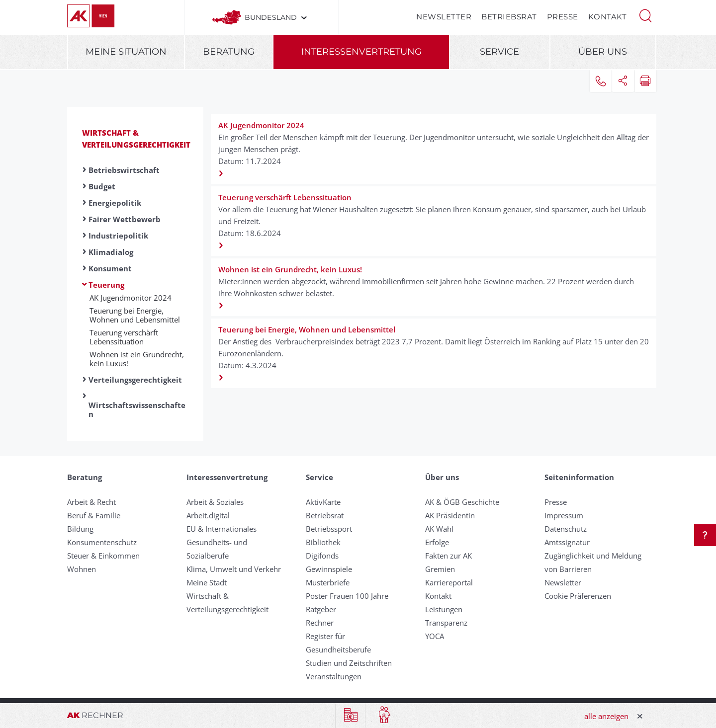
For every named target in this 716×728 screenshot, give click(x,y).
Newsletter (444, 17)
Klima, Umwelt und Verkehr (234, 569)
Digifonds (322, 556)
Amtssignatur (567, 542)
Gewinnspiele (329, 569)
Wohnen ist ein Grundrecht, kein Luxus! (137, 359)
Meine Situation (126, 52)
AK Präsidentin (450, 515)
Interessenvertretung (361, 52)
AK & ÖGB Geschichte (462, 502)
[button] (645, 15)
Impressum (564, 515)
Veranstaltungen (334, 676)
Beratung (229, 52)
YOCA (435, 636)
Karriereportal (449, 582)
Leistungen (444, 609)
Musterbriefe (328, 582)
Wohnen (82, 569)
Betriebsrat (509, 17)
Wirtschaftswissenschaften (137, 409)
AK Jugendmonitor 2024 (131, 298)
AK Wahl (439, 529)
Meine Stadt (207, 582)
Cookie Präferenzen (578, 596)
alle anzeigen (606, 716)
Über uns (603, 52)
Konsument (110, 268)
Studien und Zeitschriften (349, 663)
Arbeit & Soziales (215, 502)
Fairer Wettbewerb (125, 219)
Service (499, 52)
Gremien (440, 569)
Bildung (80, 529)
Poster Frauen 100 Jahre (347, 596)
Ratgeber (321, 609)
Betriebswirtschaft (124, 170)
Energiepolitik (115, 203)
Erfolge (437, 542)
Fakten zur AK (448, 556)
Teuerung (106, 285)
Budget (102, 186)
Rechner (320, 623)
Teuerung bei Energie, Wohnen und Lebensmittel (135, 315)
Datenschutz (566, 529)
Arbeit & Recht (91, 502)
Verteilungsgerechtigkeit (135, 380)
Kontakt (608, 17)
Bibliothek (323, 542)
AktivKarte (323, 502)
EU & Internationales (222, 529)
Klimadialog (111, 252)
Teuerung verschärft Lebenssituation (124, 337)
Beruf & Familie (94, 515)
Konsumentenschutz (102, 542)
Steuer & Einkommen (103, 556)
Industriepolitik (118, 236)
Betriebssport (329, 529)
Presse (563, 17)
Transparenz (446, 623)
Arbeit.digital (208, 515)
